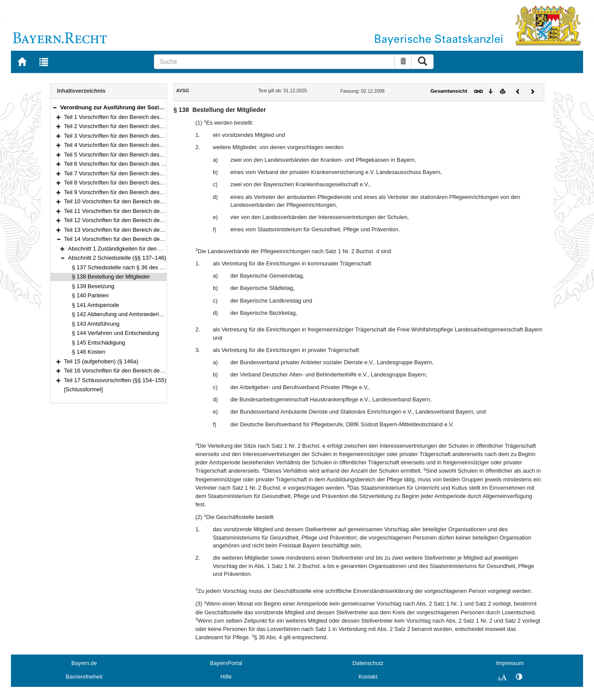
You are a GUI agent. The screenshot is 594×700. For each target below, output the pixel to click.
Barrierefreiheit (84, 677)
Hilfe (226, 677)
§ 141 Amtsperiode (96, 305)
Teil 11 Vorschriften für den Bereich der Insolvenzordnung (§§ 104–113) (154, 211)
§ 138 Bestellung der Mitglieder (111, 277)
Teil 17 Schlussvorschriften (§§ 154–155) (115, 380)
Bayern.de (84, 663)
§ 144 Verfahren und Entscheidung (116, 333)
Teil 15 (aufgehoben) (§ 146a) (101, 361)
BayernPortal (226, 663)
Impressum (510, 663)
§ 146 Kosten (89, 352)
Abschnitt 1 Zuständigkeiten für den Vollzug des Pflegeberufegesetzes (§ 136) (166, 249)
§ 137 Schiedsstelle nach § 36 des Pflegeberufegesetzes (143, 267)
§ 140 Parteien (90, 295)
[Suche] (274, 62)
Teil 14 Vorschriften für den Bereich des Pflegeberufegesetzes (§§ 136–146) (159, 239)
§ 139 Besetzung (93, 286)
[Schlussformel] (84, 389)
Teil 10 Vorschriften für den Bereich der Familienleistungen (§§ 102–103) (155, 201)
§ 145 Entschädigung (99, 343)
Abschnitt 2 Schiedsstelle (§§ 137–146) (117, 258)
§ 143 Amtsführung (96, 324)
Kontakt (368, 677)
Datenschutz (368, 663)
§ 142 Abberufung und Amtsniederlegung (123, 314)
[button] (55, 107)
